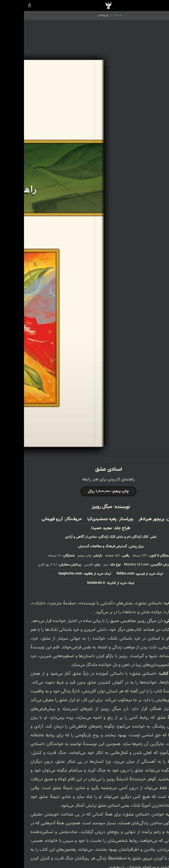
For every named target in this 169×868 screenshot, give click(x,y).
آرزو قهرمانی (28, 519)
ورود (6, 5)
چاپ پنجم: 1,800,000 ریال (84, 491)
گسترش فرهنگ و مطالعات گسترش (78, 546)
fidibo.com (101, 574)
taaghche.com (46, 574)
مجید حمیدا (78, 528)
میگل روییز (78, 507)
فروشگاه (93, 15)
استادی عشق (85, 469)
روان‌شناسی (79, 15)
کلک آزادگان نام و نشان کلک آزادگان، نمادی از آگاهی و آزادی (83, 537)
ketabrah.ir (72, 583)
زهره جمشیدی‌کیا (78, 519)
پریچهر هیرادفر (128, 519)
